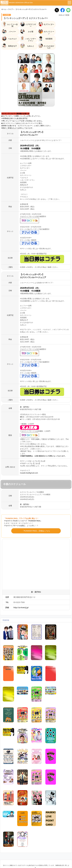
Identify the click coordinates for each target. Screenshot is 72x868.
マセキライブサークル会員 (14, 526)
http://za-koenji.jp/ (21, 607)
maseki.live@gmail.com (29, 473)
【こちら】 (42, 461)
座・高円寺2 (25, 407)
